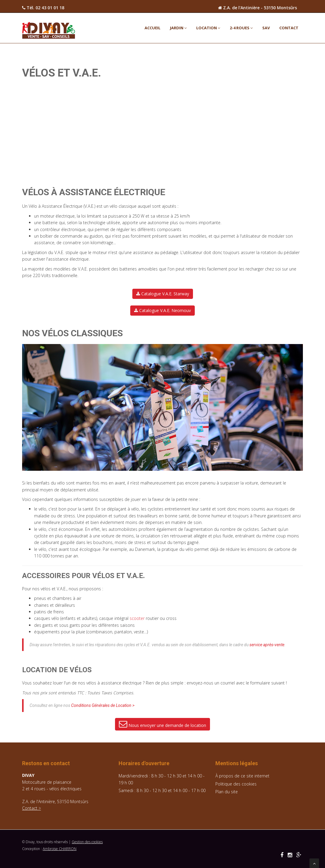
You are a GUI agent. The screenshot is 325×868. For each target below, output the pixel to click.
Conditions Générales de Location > (103, 705)
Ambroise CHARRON (60, 849)
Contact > (32, 808)
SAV (266, 28)
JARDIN (178, 28)
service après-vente (267, 645)
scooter (137, 618)
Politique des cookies (236, 784)
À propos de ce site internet (242, 776)
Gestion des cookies (87, 842)
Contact (289, 28)
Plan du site (227, 792)
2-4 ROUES (241, 28)
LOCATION (208, 28)
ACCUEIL (152, 28)
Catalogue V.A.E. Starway (163, 294)
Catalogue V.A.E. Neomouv (162, 310)
